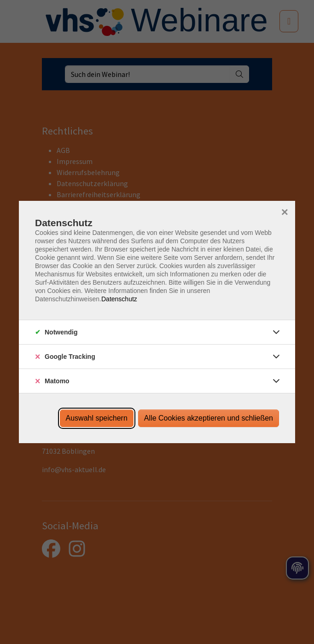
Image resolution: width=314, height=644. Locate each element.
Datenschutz (119, 299)
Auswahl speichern (97, 418)
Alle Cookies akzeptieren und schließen (209, 418)
